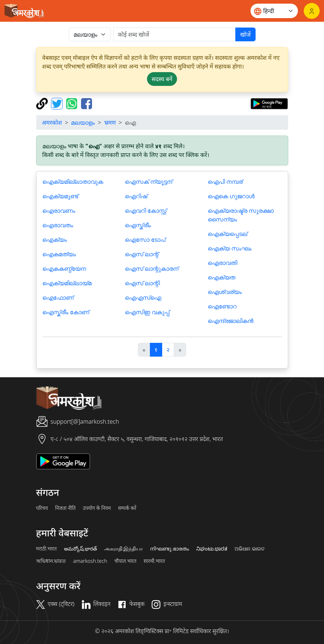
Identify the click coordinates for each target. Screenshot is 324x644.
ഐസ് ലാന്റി (142, 283)
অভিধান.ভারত (51, 561)
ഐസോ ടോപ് (145, 240)
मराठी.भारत (47, 549)
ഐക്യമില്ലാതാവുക (73, 182)
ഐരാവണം (59, 211)
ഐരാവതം (58, 225)
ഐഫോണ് (58, 298)
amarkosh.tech (90, 561)
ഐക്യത (222, 277)
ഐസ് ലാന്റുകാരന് (152, 269)
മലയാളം (83, 122)
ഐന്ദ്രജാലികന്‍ (231, 321)
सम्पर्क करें (127, 508)
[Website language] (274, 11)
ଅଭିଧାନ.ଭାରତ (249, 549)
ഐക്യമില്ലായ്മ (67, 283)
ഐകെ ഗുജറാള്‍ (231, 196)
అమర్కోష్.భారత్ (81, 549)
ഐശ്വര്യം (225, 292)
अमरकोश (52, 122)
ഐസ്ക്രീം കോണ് (66, 312)
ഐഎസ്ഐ (143, 298)
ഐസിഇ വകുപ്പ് (147, 312)
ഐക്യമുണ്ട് (60, 196)
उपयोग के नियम (97, 508)
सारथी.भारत (154, 561)
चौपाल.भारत (125, 561)
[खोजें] (175, 34)
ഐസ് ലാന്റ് (142, 254)
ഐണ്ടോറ (222, 306)
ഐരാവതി (222, 263)
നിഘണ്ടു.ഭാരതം (169, 549)
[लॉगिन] (312, 11)
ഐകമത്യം (59, 254)
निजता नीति (65, 508)
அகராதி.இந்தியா (123, 549)
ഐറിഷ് (136, 196)
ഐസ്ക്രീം (138, 225)
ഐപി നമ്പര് (225, 182)
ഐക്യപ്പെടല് (228, 234)
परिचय (42, 508)
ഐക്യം (55, 240)
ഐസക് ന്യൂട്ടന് (149, 182)
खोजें (245, 34)
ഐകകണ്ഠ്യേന (64, 269)
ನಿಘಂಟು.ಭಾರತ (212, 549)
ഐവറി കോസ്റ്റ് (146, 211)
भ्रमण (110, 122)
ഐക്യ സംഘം (230, 248)
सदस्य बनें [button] (162, 79)
